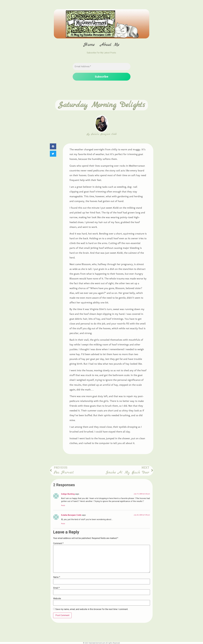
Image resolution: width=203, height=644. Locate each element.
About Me (110, 45)
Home (89, 45)
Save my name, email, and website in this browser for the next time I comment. (92, 609)
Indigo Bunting (68, 494)
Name (57, 577)
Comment (58, 544)
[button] (53, 147)
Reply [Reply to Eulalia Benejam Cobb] (63, 524)
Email (56, 588)
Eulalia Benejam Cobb (71, 515)
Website (57, 599)
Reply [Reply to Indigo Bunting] (63, 506)
